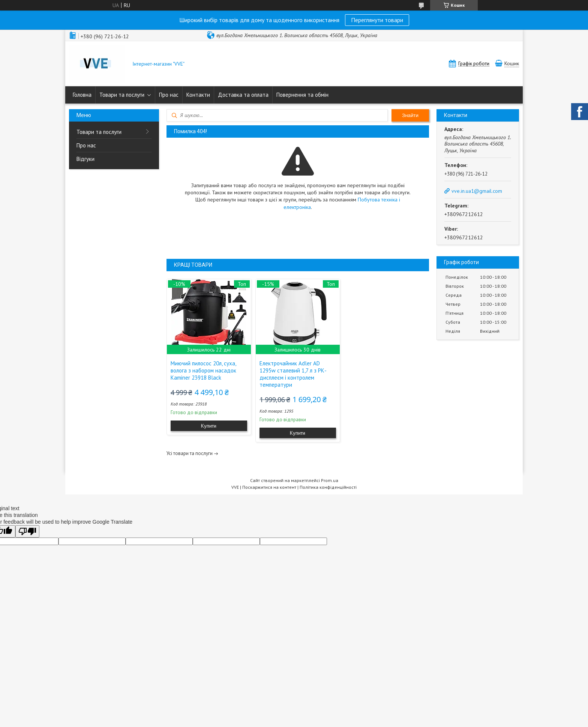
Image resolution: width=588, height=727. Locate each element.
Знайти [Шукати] (410, 115)
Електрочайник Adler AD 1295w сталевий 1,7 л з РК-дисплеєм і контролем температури (293, 374)
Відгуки (85, 159)
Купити (209, 426)
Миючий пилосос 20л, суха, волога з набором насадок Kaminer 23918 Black (203, 370)
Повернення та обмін (302, 95)
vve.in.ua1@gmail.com (477, 191)
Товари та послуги (122, 95)
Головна (82, 95)
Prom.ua (330, 480)
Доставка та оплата (243, 95)
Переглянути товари (377, 20)
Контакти (198, 95)
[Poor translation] (27, 531)
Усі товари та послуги (190, 453)
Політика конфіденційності (328, 487)
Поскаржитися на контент (269, 487)
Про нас (169, 95)
